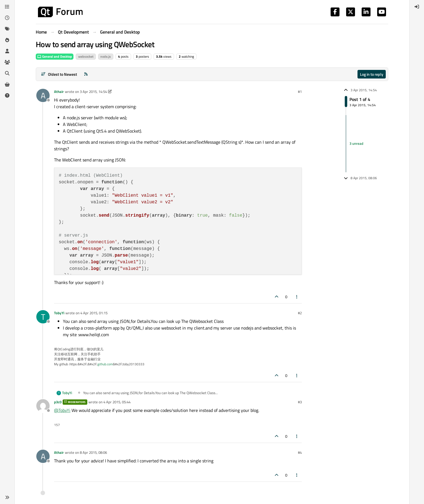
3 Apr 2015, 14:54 (93, 92)
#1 (300, 92)
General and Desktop (55, 56)
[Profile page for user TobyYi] (43, 317)
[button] (7, 497)
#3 (300, 402)
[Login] (417, 7)
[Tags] (7, 29)
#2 (300, 313)
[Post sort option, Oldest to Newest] (59, 74)
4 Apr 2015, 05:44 (117, 402)
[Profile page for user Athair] (43, 95)
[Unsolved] (7, 95)
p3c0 (58, 402)
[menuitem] (417, 7)
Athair (59, 92)
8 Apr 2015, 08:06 (93, 452)
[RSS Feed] (86, 74)
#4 (300, 452)
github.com (105, 364)
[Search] (7, 73)
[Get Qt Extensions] (7, 84)
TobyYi (59, 313)
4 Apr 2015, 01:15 (94, 313)
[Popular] (7, 40)
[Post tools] (297, 297)
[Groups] (7, 62)
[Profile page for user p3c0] (43, 406)
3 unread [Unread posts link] (356, 143)
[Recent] (7, 18)
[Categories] (7, 7)
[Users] (7, 51)
